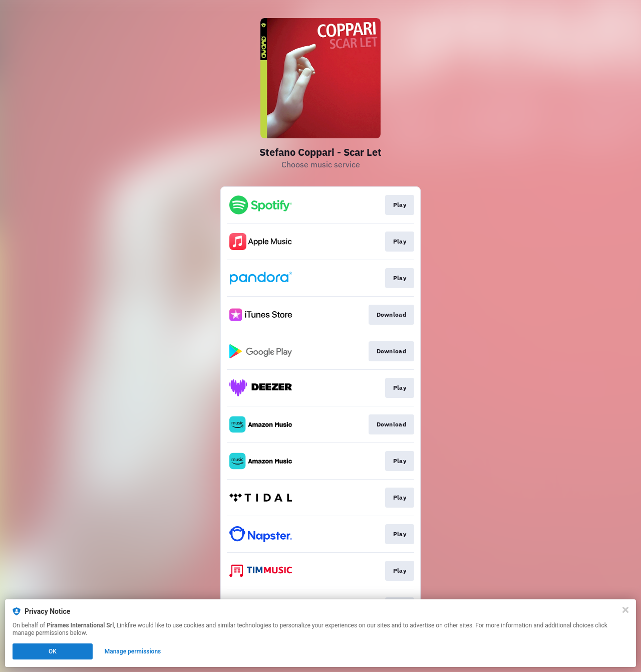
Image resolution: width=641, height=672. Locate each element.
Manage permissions (133, 651)
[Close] (625, 610)
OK (53, 651)
